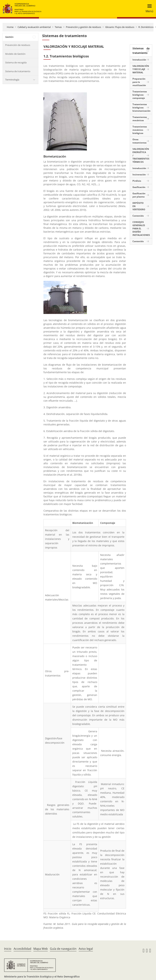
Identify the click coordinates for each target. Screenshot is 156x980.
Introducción (139, 60)
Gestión (9, 37)
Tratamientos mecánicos (140, 119)
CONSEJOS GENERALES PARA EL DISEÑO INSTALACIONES (141, 229)
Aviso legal (86, 949)
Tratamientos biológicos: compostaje (140, 95)
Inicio (8, 949)
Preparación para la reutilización (139, 82)
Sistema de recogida (16, 62)
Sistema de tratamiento (18, 71)
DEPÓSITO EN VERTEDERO (139, 206)
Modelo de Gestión (15, 54)
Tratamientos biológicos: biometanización (141, 108)
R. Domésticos (146, 27)
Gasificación (139, 187)
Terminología (12, 80)
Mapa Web (41, 949)
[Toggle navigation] (148, 9)
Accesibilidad (22, 949)
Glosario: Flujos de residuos (120, 27)
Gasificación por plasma (139, 195)
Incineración (139, 175)
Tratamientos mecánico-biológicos (140, 130)
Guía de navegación (63, 949)
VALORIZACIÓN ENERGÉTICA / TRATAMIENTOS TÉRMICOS (141, 155)
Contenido (138, 216)
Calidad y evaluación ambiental (34, 27)
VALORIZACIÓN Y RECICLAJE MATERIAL (141, 69)
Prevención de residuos (18, 45)
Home (10, 27)
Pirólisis (137, 181)
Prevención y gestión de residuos (83, 27)
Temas (58, 27)
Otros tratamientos (139, 141)
